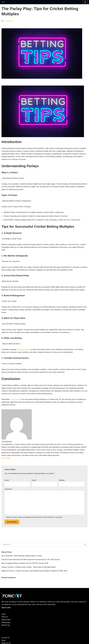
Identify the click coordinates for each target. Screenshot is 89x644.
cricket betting (15, 399)
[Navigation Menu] (85, 2)
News (4, 640)
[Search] (42, 545)
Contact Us (5, 638)
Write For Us (6, 643)
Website (62, 480)
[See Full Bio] (11, 458)
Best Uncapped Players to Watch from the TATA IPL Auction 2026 (25, 563)
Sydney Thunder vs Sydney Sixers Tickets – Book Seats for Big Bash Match (29, 567)
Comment (9, 489)
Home (4, 614)
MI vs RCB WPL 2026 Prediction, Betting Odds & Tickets (22, 556)
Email (34, 480)
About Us (5, 617)
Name (7, 480)
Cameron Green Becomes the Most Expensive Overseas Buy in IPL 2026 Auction (31, 560)
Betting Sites (6, 620)
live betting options (23, 349)
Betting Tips (6, 625)
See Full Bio (6, 458)
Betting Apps (6, 622)
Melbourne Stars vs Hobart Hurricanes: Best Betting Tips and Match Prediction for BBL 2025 (34, 571)
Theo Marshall (8, 21)
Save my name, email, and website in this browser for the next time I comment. (34, 517)
